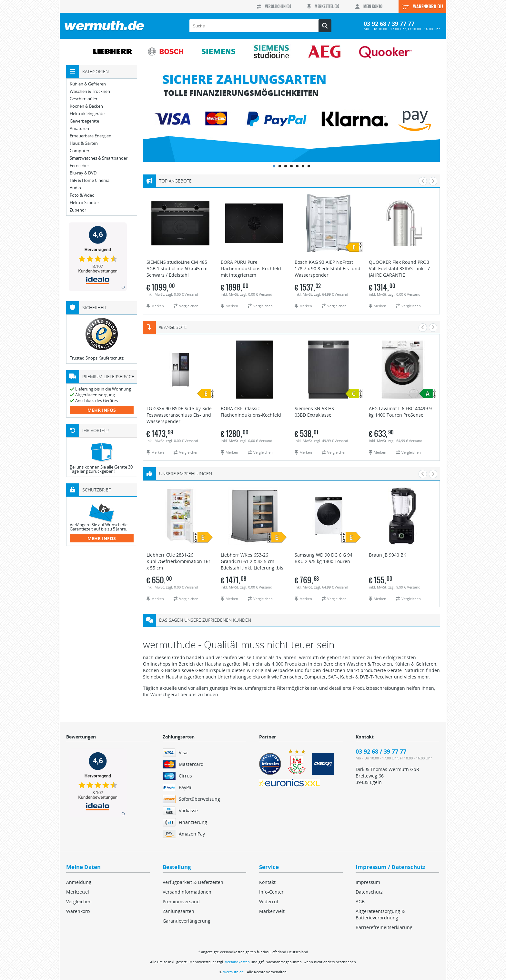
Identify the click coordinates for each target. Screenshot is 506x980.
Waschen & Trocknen (90, 91)
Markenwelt (272, 911)
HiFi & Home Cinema (90, 180)
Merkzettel (78, 892)
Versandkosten (237, 962)
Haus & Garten (84, 143)
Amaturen (79, 129)
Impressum (368, 882)
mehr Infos (102, 410)
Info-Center (271, 892)
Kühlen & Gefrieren (88, 84)
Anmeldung (79, 882)
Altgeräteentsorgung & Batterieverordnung (380, 914)
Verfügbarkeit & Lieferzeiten (193, 882)
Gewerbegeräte (84, 121)
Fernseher (79, 166)
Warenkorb (78, 911)
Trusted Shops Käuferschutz (97, 358)
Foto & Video (82, 195)
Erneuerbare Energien (91, 136)
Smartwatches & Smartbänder (99, 158)
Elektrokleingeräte (87, 114)
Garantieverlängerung (187, 921)
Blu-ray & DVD (83, 173)
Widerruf (269, 901)
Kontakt (267, 882)
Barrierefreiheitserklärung (384, 927)
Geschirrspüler (84, 99)
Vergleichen (79, 901)
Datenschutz (369, 892)
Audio (75, 188)
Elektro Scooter (84, 203)
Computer (80, 151)
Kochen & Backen (86, 106)
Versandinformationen (187, 892)
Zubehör (78, 210)
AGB (360, 901)
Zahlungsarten (178, 911)
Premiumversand (181, 901)
